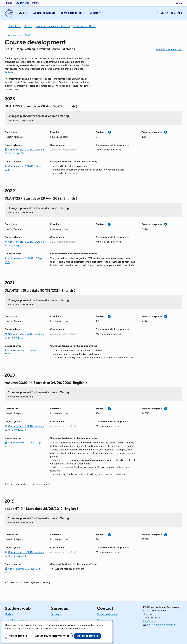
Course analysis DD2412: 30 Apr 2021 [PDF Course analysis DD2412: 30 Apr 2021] (23, 444)
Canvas (55, 620)
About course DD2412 (85, 26)
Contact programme (108, 614)
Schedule (56, 614)
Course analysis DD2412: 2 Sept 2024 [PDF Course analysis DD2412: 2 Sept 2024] (23, 168)
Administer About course (169, 49)
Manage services (18, 636)
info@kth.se (149, 621)
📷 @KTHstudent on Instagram (159, 625)
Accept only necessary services (52, 636)
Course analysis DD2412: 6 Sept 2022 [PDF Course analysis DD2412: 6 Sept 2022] (23, 352)
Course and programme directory (53, 26)
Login (179, 3)
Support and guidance (16, 620)
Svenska (178, 13)
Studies (28, 26)
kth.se (9, 3)
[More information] (109, 132)
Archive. (9, 72)
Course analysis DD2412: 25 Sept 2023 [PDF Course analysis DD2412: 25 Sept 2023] (24, 260)
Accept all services (88, 636)
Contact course (105, 620)
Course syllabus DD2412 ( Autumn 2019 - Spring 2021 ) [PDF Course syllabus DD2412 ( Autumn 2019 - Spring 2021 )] (25, 428)
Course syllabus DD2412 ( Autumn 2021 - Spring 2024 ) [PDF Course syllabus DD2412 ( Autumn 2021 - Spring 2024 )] (25, 152)
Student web (23, 3)
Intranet (36, 3)
